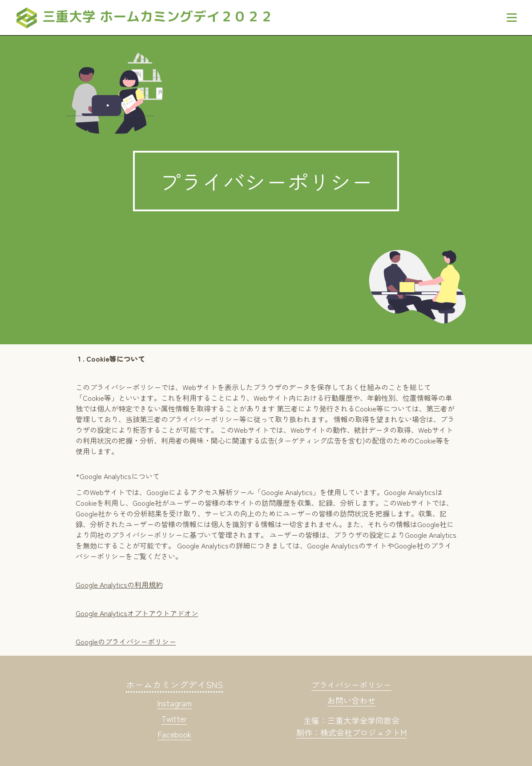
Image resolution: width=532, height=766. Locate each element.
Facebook (174, 734)
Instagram (174, 703)
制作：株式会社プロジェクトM (351, 732)
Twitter (174, 718)
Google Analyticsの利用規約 (119, 585)
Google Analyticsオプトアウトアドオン (137, 613)
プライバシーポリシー (351, 685)
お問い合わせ (351, 700)
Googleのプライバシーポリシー (126, 641)
